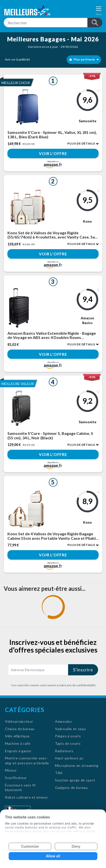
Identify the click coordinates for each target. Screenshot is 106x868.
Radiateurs (64, 751)
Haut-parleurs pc (69, 758)
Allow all (53, 856)
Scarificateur (16, 778)
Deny (76, 846)
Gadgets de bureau (71, 788)
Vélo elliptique (17, 736)
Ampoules (64, 721)
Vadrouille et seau (70, 729)
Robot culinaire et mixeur (26, 797)
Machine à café (18, 743)
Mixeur (11, 770)
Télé (59, 773)
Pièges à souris (68, 736)
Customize (30, 846)
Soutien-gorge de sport (75, 780)
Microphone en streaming (77, 765)
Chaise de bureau (20, 729)
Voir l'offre (53, 153)
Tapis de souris (68, 743)
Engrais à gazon (18, 751)
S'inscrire (83, 670)
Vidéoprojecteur (19, 721)
